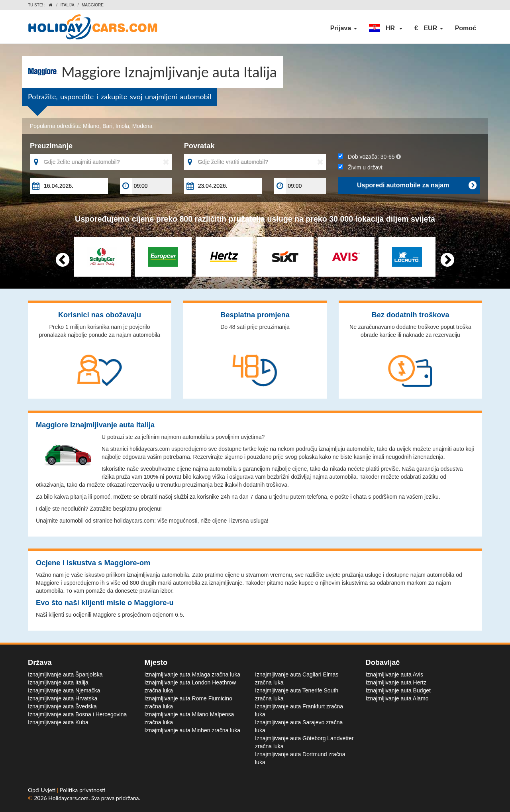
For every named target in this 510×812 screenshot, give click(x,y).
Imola (122, 126)
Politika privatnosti (83, 790)
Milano (91, 126)
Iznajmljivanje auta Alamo (397, 698)
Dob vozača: (369, 157)
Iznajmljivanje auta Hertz (396, 682)
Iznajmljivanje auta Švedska (62, 706)
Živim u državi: (361, 167)
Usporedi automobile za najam (417, 185)
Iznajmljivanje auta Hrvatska (63, 698)
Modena (142, 126)
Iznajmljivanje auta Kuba (58, 722)
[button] (386, 28)
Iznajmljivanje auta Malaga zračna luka (192, 674)
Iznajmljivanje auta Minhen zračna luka (192, 730)
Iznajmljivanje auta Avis (394, 674)
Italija (68, 5)
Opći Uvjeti (42, 790)
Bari (107, 126)
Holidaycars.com (68, 798)
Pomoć (466, 28)
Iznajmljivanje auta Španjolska (65, 674)
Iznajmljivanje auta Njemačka (64, 690)
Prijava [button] (344, 28)
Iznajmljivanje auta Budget (398, 690)
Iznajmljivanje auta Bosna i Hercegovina (77, 714)
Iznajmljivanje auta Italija (58, 682)
